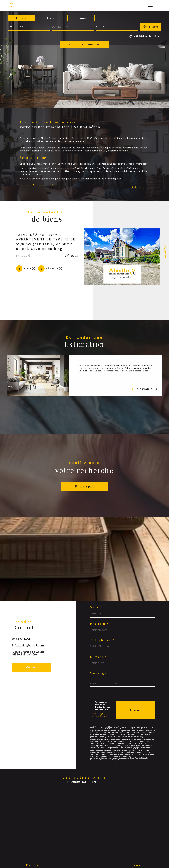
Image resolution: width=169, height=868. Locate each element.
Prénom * (100, 624)
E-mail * (99, 657)
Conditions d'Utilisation (99, 760)
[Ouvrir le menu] (150, 5)
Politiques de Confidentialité (133, 758)
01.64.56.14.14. (22, 646)
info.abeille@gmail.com (28, 653)
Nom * (96, 607)
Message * (100, 673)
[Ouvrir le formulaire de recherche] (150, 27)
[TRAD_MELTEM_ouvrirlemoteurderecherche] (12, 5)
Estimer (81, 18)
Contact (165, 252)
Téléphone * (102, 640)
